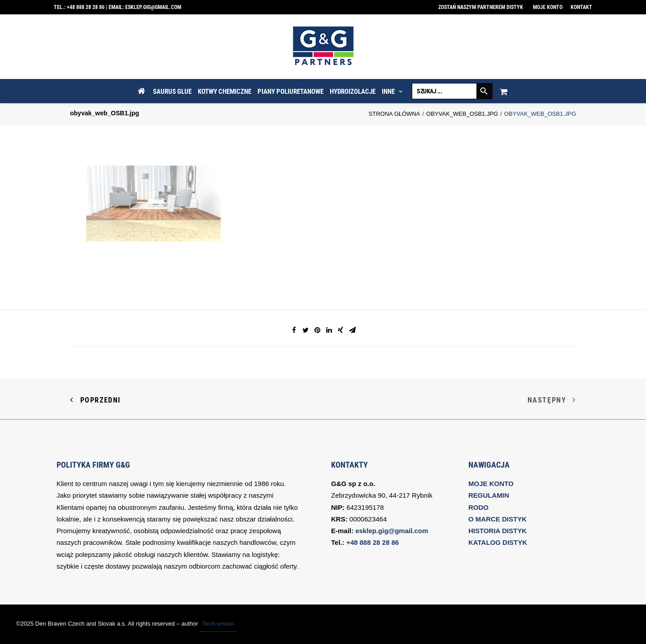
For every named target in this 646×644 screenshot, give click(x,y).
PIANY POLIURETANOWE (290, 92)
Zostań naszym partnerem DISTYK (481, 7)
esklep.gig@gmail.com (153, 7)
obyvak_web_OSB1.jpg (462, 114)
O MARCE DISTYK (498, 519)
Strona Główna (395, 114)
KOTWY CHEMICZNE (225, 92)
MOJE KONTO (491, 484)
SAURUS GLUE (172, 92)
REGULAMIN (489, 495)
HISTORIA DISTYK (498, 531)
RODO (478, 507)
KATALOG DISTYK (498, 542)
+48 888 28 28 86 (86, 7)
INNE (392, 92)
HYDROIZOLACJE (353, 92)
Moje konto (548, 7)
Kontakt (581, 7)
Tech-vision (218, 624)
